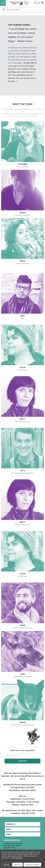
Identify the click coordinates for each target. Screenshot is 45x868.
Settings (6, 865)
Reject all (17, 865)
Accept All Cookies (32, 865)
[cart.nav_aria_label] (42, 3)
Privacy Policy (18, 858)
